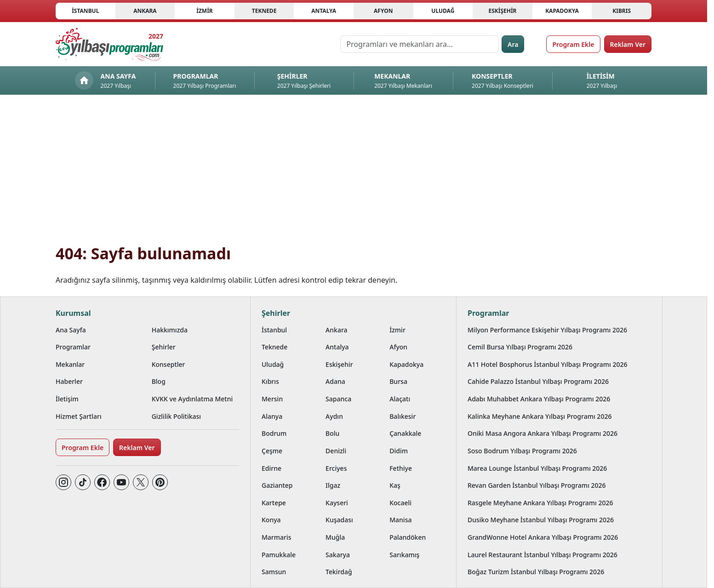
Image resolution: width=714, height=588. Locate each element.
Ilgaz (333, 485)
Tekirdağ (339, 572)
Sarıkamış (404, 555)
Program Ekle (573, 44)
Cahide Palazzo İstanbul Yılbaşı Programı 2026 (538, 381)
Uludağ (443, 11)
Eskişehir (502, 11)
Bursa (398, 381)
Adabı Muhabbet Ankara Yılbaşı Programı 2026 (539, 399)
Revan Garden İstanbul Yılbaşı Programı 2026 (537, 485)
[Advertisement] (354, 175)
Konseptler (169, 364)
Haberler (69, 381)
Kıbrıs (622, 11)
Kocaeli (400, 503)
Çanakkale (405, 433)
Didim (399, 451)
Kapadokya (562, 11)
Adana (335, 381)
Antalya (324, 11)
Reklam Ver (628, 44)
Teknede (264, 11)
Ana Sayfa (71, 330)
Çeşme (272, 451)
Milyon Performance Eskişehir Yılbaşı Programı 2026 (547, 330)
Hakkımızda (170, 330)
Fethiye (401, 468)
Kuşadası (339, 520)
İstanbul (85, 11)
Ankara (145, 11)
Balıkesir (403, 416)
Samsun (274, 572)
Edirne (271, 468)
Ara (513, 44)
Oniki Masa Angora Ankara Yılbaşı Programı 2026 (543, 433)
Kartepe (274, 503)
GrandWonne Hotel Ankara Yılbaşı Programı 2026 (543, 537)
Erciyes (336, 468)
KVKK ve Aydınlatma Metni (192, 399)
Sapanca (338, 399)
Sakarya (338, 555)
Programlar (73, 347)
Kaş (395, 485)
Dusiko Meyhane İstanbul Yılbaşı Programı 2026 (541, 520)
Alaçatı (400, 399)
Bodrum (274, 433)
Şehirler (164, 347)
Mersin (272, 399)
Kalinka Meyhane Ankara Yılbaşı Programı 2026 (540, 416)
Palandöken (408, 537)
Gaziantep (277, 485)
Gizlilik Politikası (176, 416)
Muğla (335, 537)
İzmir (204, 11)
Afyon (383, 11)
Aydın (334, 416)
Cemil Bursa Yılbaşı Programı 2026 (520, 347)
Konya (271, 520)
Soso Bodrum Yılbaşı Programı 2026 (522, 451)
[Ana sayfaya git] (109, 44)
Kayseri (337, 503)
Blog (159, 381)
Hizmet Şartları (79, 416)
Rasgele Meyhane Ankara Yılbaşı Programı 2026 (540, 503)
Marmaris (277, 537)
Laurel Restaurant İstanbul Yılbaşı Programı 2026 (543, 555)
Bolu (332, 433)
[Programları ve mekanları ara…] (420, 44)
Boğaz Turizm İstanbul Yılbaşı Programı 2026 (536, 572)
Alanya (272, 416)
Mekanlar (70, 364)
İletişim (67, 399)
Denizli (336, 451)
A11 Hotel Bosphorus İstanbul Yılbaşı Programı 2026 (548, 364)
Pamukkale (279, 555)
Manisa (400, 520)
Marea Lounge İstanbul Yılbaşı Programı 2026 (537, 468)
